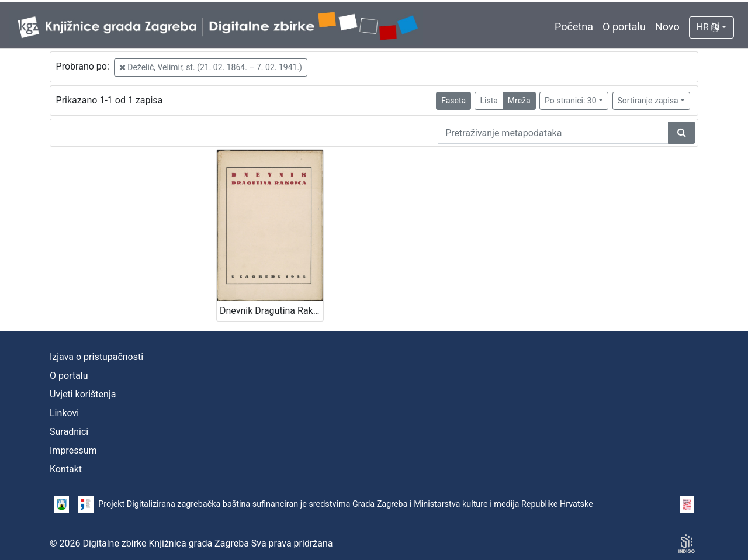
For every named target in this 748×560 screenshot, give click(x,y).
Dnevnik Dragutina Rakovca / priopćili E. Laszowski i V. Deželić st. (271, 311)
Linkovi (64, 413)
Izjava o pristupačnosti (96, 357)
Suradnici (69, 432)
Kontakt (66, 469)
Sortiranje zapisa (648, 101)
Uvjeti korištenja (83, 394)
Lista (489, 101)
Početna (574, 27)
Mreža (519, 101)
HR (708, 27)
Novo (667, 27)
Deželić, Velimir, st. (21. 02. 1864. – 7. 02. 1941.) (211, 67)
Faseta (453, 101)
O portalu (624, 27)
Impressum (73, 450)
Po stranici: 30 (571, 101)
